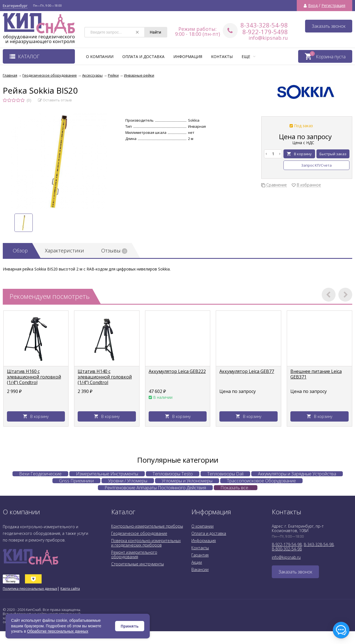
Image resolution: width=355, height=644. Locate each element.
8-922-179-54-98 (287, 544)
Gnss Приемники (76, 481)
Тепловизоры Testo (173, 474)
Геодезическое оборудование (139, 533)
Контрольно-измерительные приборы (147, 526)
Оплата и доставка (143, 57)
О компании (100, 57)
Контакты (222, 57)
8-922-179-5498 (265, 32)
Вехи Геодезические (40, 474)
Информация (188, 57)
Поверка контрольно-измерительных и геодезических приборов (146, 543)
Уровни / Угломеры (128, 481)
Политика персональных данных (30, 589)
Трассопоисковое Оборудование (261, 481)
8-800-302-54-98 (287, 549)
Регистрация (333, 6)
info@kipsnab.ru (268, 38)
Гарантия (200, 555)
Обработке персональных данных (58, 631)
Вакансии (200, 569)
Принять (130, 626)
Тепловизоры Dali (225, 474)
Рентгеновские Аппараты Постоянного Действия (155, 488)
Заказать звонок (329, 26)
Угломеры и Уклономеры (187, 481)
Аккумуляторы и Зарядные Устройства (297, 474)
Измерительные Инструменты (107, 474)
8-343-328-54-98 (264, 25)
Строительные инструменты (138, 564)
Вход (313, 6)
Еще (248, 57)
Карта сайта (70, 589)
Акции (197, 562)
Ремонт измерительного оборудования (134, 554)
